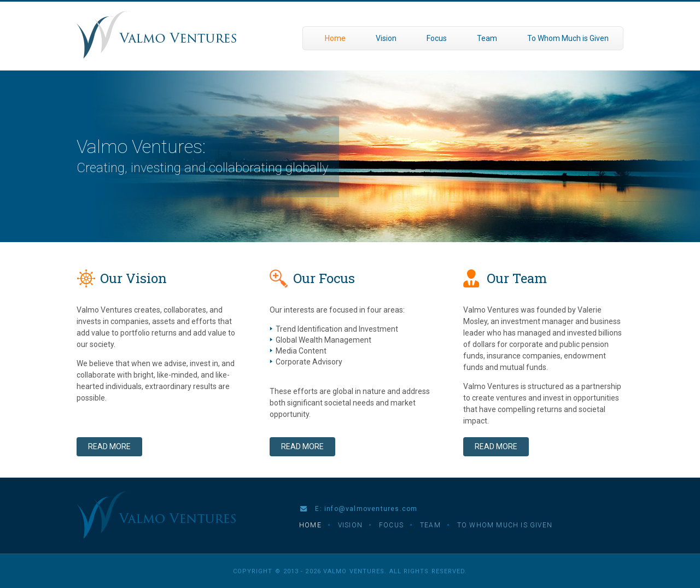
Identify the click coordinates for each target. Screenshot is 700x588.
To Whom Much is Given (568, 38)
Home (335, 38)
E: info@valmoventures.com (359, 509)
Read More (109, 446)
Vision (386, 38)
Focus (437, 38)
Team (487, 38)
